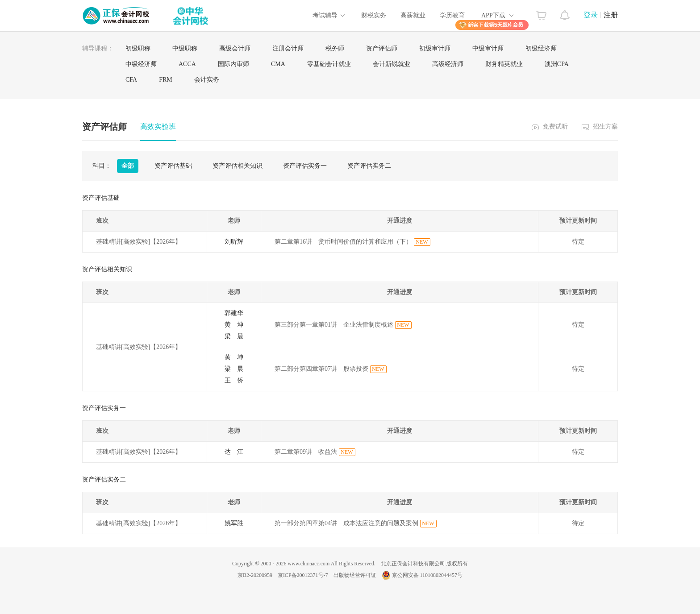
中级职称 (185, 48)
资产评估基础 (173, 166)
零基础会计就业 (329, 64)
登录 (591, 15)
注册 (611, 15)
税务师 (335, 48)
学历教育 (452, 15)
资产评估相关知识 (237, 166)
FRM (166, 80)
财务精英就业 (504, 64)
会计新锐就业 (392, 64)
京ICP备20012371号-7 (303, 575)
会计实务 (207, 80)
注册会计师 (288, 48)
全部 (128, 166)
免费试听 (555, 127)
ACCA (187, 64)
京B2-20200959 (255, 575)
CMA (278, 64)
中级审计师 (488, 48)
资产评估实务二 (369, 166)
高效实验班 (158, 127)
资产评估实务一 (305, 166)
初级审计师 (435, 48)
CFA (131, 80)
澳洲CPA (557, 64)
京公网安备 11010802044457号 (422, 575)
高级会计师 (235, 48)
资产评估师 (382, 48)
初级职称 (138, 48)
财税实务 (374, 15)
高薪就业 (413, 15)
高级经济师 (448, 64)
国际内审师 (233, 64)
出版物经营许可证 (355, 575)
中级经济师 (141, 64)
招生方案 (605, 127)
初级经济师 (541, 48)
